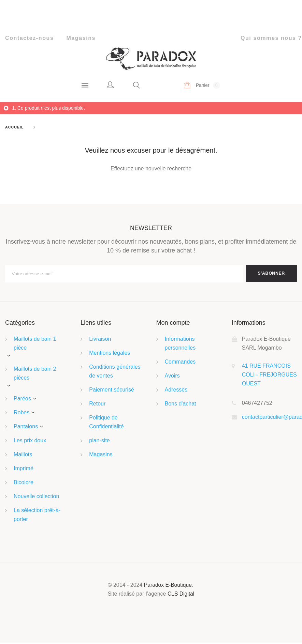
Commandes (180, 363)
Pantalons (26, 428)
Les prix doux (30, 442)
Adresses (176, 391)
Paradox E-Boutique (168, 586)
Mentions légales (110, 354)
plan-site (99, 442)
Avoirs (172, 377)
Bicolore (24, 484)
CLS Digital (181, 595)
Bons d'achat (181, 405)
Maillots (23, 456)
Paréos (22, 400)
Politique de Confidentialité (106, 423)
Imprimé (24, 470)
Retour (97, 405)
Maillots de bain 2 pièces (35, 374)
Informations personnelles (180, 345)
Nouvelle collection (36, 498)
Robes (21, 414)
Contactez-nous (29, 38)
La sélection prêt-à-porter (37, 516)
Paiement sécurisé (112, 391)
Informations (249, 324)
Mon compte (173, 324)
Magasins (81, 38)
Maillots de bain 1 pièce (35, 345)
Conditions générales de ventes (115, 373)
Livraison (100, 340)
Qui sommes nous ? (271, 38)
